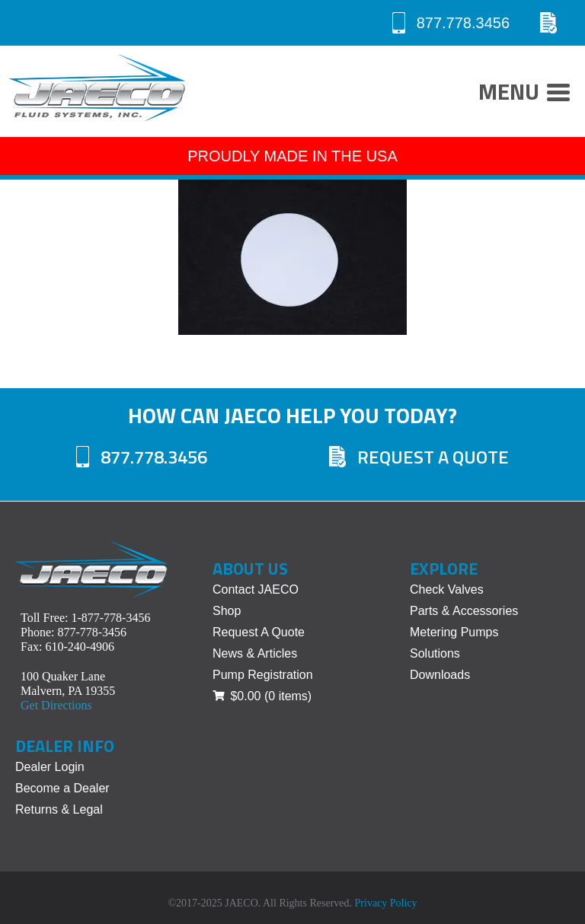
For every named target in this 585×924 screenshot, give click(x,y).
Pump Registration (263, 675)
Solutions (435, 653)
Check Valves (447, 589)
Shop (227, 611)
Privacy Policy (386, 903)
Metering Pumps (454, 632)
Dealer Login (50, 767)
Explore (444, 569)
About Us (250, 569)
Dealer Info (65, 746)
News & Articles (255, 653)
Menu (524, 94)
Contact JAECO (256, 589)
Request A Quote (419, 457)
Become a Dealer (62, 788)
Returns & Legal (59, 809)
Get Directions (56, 705)
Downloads (440, 675)
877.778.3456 (451, 23)
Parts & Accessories (464, 611)
